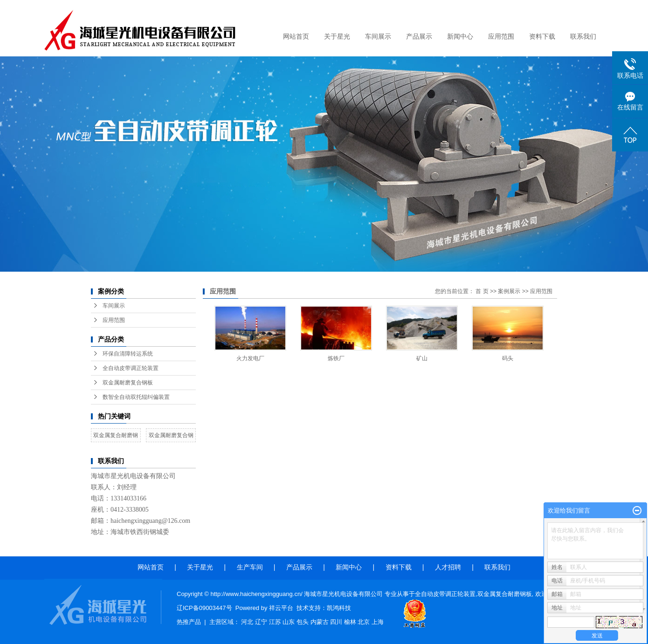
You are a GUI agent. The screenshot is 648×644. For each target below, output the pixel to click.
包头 (303, 622)
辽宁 (261, 622)
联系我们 (583, 37)
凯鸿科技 (339, 608)
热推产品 (189, 622)
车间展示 (378, 37)
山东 (289, 622)
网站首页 (296, 37)
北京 (364, 622)
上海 (378, 622)
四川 (336, 622)
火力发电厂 (250, 358)
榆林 (350, 622)
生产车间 (252, 567)
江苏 (275, 622)
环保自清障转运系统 (128, 354)
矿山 (422, 358)
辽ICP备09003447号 (204, 608)
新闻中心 (460, 37)
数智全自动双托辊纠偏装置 (136, 397)
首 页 (482, 291)
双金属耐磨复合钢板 (128, 383)
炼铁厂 (336, 358)
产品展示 (419, 37)
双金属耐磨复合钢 (171, 435)
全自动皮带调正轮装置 (131, 368)
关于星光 (337, 37)
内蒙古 (320, 622)
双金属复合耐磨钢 (116, 435)
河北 (247, 622)
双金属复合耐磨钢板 (505, 594)
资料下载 (542, 37)
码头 (508, 358)
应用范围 (501, 37)
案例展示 (509, 291)
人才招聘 (448, 567)
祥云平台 (281, 608)
